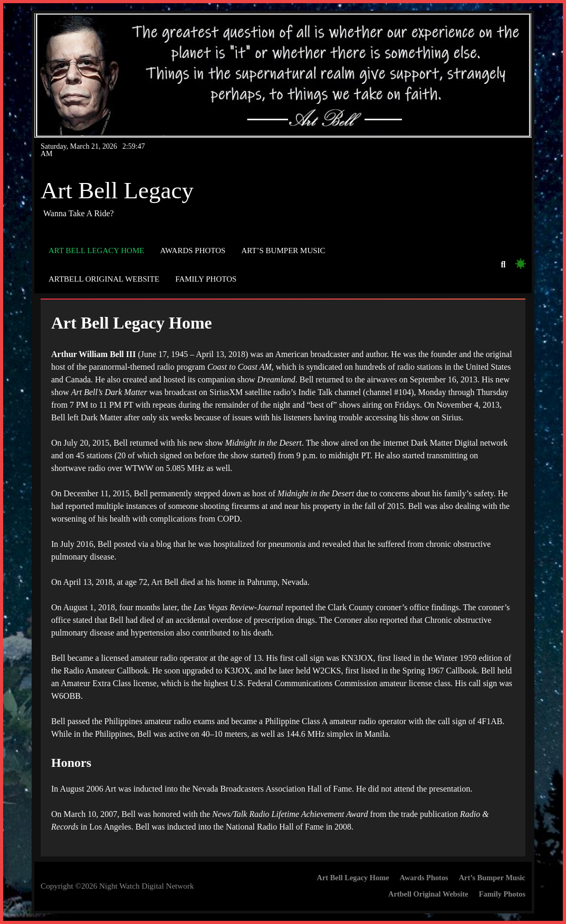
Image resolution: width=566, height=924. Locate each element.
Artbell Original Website (104, 279)
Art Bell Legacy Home (96, 251)
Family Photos (206, 279)
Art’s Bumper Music (283, 251)
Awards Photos (193, 251)
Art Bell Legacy (117, 190)
